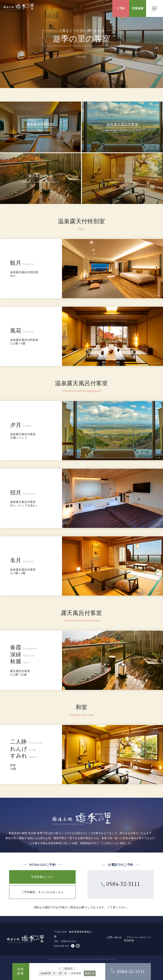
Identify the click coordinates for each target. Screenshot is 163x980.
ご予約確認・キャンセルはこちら (42, 892)
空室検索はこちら (42, 877)
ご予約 (121, 8)
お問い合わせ (114, 937)
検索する (90, 973)
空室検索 (138, 8)
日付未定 (75, 973)
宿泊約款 (129, 940)
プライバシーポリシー (139, 937)
